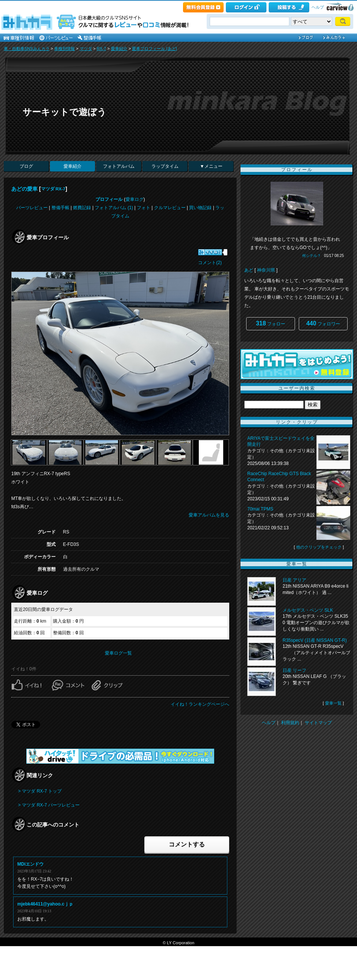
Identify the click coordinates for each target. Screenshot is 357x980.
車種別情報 (64, 49)
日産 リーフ (294, 670)
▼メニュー (211, 166)
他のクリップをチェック (319, 547)
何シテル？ (312, 256)
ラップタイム (165, 166)
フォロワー (323, 323)
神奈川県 (266, 270)
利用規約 (290, 723)
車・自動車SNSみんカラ (27, 49)
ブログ (26, 166)
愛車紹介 (119, 49)
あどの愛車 (24, 189)
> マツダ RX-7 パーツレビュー (49, 805)
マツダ (86, 49)
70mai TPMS (260, 509)
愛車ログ (135, 199)
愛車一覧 (333, 703)
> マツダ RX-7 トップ (40, 791)
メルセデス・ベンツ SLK (308, 610)
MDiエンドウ (30, 864)
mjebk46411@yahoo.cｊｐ (45, 904)
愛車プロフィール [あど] (154, 49)
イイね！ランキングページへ (200, 704)
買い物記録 (200, 208)
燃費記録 (82, 208)
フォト (144, 208)
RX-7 (101, 49)
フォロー (271, 323)
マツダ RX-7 (53, 189)
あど (249, 270)
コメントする (187, 844)
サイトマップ (318, 723)
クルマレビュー (170, 208)
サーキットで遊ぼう (64, 112)
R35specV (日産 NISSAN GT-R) (315, 640)
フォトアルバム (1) (114, 208)
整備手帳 (61, 208)
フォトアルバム (119, 166)
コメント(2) (210, 263)
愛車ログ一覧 (118, 653)
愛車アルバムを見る (209, 515)
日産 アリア (294, 580)
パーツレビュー (32, 208)
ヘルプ (318, 7)
